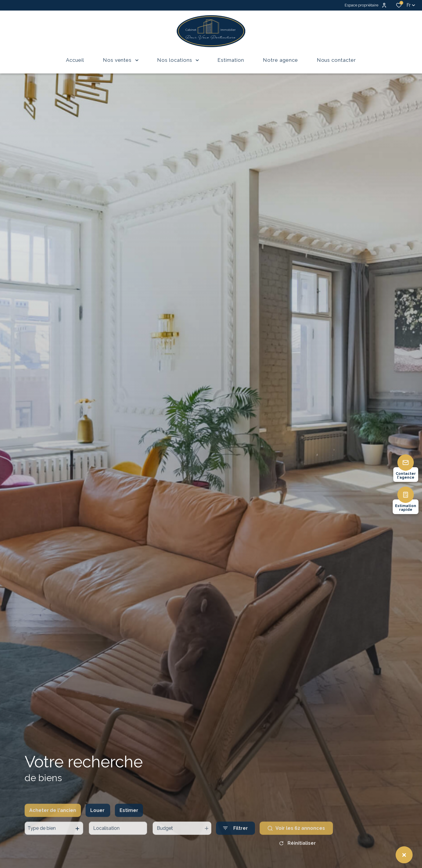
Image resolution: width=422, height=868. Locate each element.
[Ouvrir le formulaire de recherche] (235, 839)
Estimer (129, 820)
